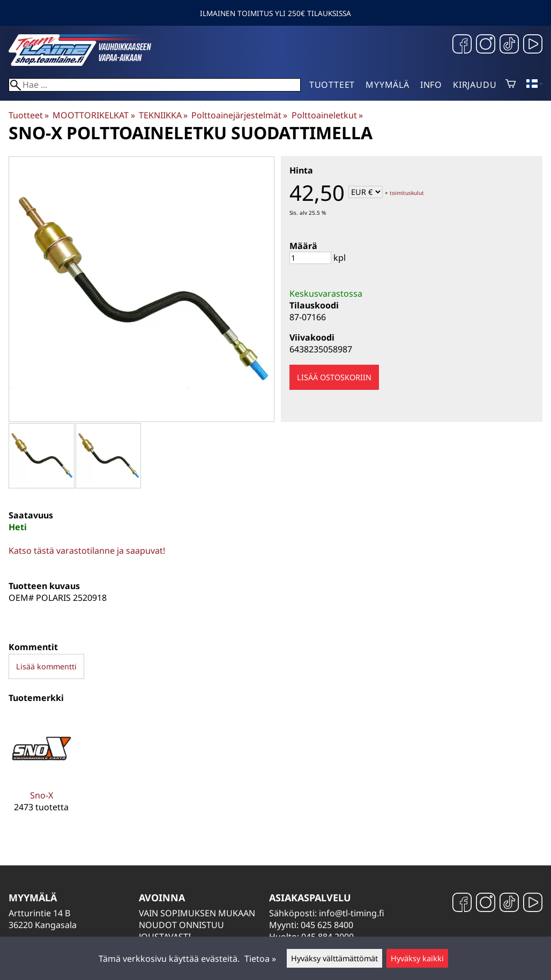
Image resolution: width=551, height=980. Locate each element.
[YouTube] (533, 45)
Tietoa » (260, 959)
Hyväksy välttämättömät (334, 958)
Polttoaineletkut (327, 115)
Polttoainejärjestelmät (239, 115)
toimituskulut (407, 193)
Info (431, 85)
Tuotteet (332, 85)
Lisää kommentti (46, 666)
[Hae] (155, 85)
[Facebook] (462, 45)
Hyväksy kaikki (417, 958)
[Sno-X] (41, 772)
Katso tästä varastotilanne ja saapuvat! (87, 551)
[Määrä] (310, 258)
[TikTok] (509, 45)
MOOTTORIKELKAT (94, 115)
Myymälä (388, 85)
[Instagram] (486, 45)
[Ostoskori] (511, 85)
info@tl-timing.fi (352, 913)
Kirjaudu (475, 85)
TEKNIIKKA (163, 115)
